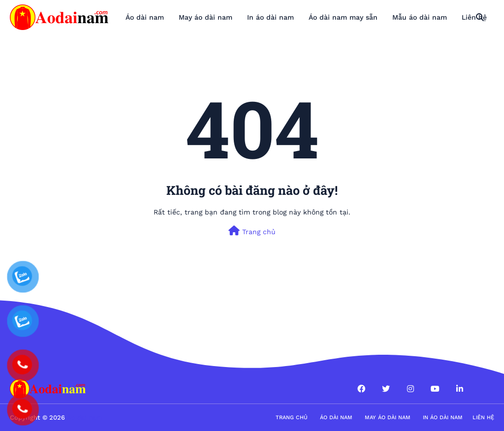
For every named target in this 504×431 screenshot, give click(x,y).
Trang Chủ (292, 417)
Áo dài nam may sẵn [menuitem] (343, 17)
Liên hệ (483, 417)
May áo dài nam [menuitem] (205, 17)
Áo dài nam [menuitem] (145, 17)
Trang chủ (252, 231)
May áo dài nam (388, 417)
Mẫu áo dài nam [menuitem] (420, 17)
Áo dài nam (336, 417)
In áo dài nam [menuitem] (270, 17)
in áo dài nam (443, 417)
